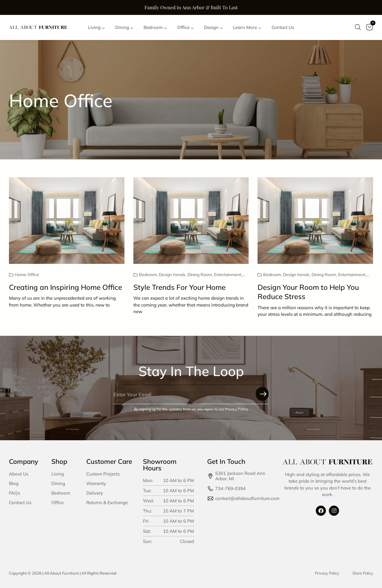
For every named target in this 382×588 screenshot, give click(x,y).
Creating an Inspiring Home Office (66, 287)
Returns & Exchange (107, 502)
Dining (58, 483)
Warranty (96, 483)
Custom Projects (103, 474)
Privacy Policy (327, 573)
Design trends (172, 275)
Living (58, 474)
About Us (19, 474)
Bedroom (148, 275)
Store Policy (363, 573)
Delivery (95, 493)
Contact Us (20, 502)
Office (57, 502)
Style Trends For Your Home (180, 287)
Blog (14, 483)
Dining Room (200, 275)
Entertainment (228, 275)
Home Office (27, 275)
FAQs (14, 493)
